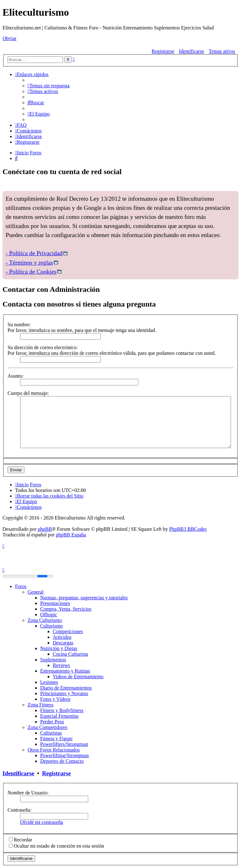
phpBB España (71, 535)
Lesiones (49, 682)
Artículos (62, 637)
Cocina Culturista (70, 654)
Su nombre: (19, 325)
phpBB (45, 529)
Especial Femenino (59, 716)
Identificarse (191, 51)
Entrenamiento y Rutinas (65, 671)
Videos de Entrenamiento (78, 677)
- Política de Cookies (31, 272)
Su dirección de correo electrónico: (43, 347)
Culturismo (51, 626)
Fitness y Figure (56, 739)
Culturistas (51, 733)
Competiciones (68, 631)
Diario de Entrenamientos (66, 688)
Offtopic (49, 615)
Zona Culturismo (45, 620)
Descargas (63, 643)
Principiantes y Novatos (64, 693)
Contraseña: (19, 810)
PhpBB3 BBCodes (188, 529)
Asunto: (16, 376)
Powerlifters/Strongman (64, 744)
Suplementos (53, 660)
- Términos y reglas (29, 263)
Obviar (9, 38)
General (36, 592)
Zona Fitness (40, 705)
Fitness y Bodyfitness (62, 710)
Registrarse (163, 51)
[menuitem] (49, 86)
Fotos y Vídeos (55, 699)
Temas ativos (222, 51)
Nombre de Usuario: (28, 793)
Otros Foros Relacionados (54, 750)
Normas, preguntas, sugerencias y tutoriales (84, 598)
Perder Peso (52, 722)
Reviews (61, 665)
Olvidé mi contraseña (42, 822)
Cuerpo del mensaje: (28, 393)
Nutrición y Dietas (59, 648)
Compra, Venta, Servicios (66, 609)
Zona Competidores (48, 727)
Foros (21, 586)
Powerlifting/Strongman (64, 755)
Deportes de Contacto (62, 761)
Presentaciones (55, 603)
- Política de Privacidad (34, 253)
